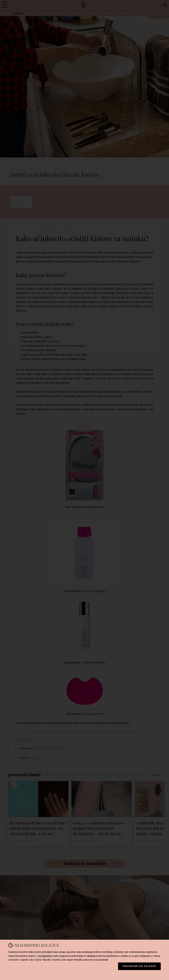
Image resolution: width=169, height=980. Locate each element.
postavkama (45, 956)
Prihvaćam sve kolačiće (139, 966)
